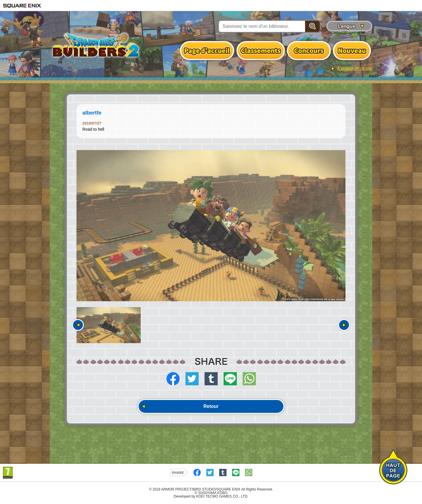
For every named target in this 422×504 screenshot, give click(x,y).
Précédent (78, 325)
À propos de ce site (355, 68)
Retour (211, 406)
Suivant (344, 325)
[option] (211, 226)
